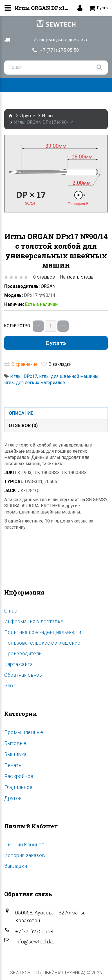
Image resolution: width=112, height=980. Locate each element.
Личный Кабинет (24, 845)
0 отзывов (44, 277)
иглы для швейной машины (69, 376)
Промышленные (24, 732)
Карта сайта (18, 664)
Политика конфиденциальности (43, 632)
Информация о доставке (34, 621)
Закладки (16, 866)
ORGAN (48, 286)
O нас (11, 611)
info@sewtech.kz (35, 942)
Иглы (48, 116)
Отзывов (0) (23, 426)
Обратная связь (23, 675)
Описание (21, 413)
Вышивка (15, 754)
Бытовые (15, 743)
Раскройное (19, 776)
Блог (10, 686)
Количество (17, 326)
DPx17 (30, 376)
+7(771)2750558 (34, 931)
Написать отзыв (77, 277)
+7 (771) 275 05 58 (59, 50)
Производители (23, 653)
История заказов (25, 855)
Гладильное (18, 787)
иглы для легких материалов (35, 383)
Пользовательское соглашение (42, 643)
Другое (27, 116)
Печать (13, 765)
